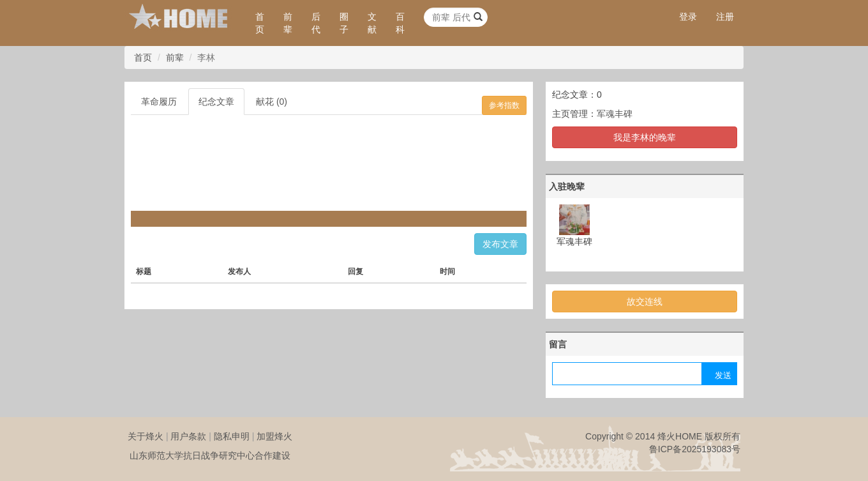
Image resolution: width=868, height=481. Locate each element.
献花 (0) (272, 102)
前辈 (288, 23)
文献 (372, 23)
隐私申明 (232, 436)
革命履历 (159, 102)
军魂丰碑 (615, 114)
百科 (400, 23)
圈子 (344, 23)
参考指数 (504, 105)
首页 (260, 23)
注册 (725, 17)
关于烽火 (146, 436)
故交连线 (645, 302)
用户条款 (188, 436)
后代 (316, 23)
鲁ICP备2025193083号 (695, 449)
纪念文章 (216, 102)
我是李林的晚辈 (645, 137)
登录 (688, 17)
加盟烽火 (274, 436)
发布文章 (500, 244)
